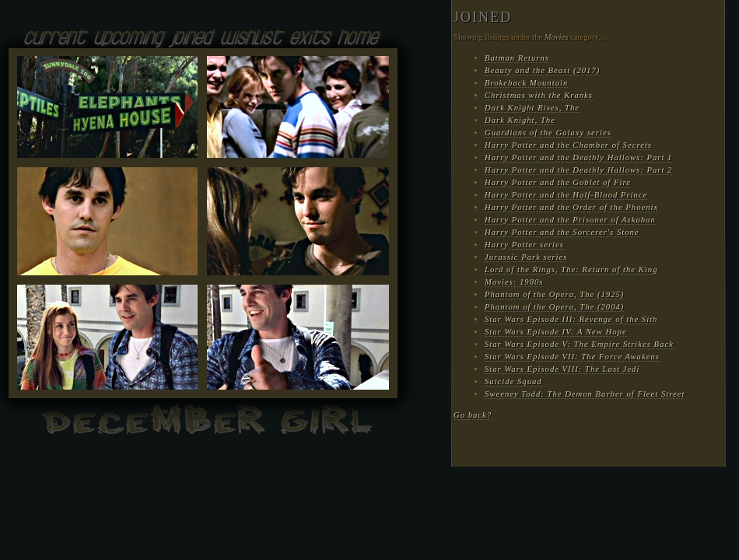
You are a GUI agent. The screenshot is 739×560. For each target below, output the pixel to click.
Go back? (473, 415)
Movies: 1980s (514, 282)
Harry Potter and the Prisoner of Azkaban (570, 220)
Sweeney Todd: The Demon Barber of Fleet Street (585, 394)
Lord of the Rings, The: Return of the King (571, 269)
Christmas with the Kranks (539, 95)
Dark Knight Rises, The (532, 108)
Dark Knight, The (520, 120)
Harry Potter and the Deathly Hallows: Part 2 (578, 170)
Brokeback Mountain (526, 83)
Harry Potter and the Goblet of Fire (558, 182)
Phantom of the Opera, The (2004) (554, 307)
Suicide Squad (513, 381)
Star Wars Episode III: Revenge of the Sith (571, 319)
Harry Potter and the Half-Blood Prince (566, 195)
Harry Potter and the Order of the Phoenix (571, 207)
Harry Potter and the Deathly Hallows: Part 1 (578, 157)
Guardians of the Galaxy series (548, 133)
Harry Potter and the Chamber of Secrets (568, 145)
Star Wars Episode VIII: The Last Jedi (562, 369)
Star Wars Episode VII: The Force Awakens (572, 357)
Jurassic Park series (526, 257)
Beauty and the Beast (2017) (542, 70)
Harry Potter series (524, 245)
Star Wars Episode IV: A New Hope (556, 332)
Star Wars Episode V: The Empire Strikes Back (579, 344)
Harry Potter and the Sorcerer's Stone (562, 232)
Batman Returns (517, 58)
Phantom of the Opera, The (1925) (554, 294)
